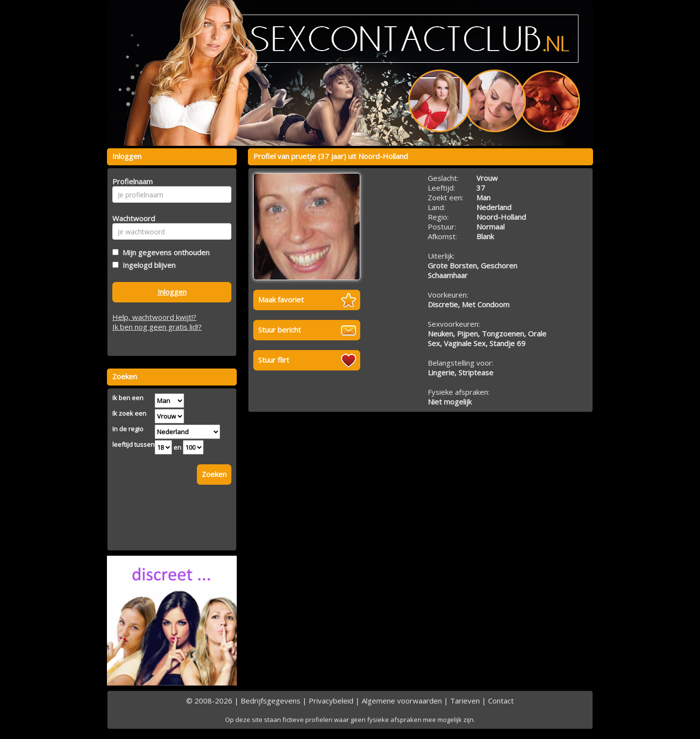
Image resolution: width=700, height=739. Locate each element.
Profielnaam (131, 181)
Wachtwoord (131, 218)
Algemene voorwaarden (402, 701)
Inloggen (172, 292)
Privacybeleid (331, 701)
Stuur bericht (280, 330)
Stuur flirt (274, 360)
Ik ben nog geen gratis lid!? (157, 327)
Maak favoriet (281, 299)
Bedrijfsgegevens (271, 701)
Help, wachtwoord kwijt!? (154, 317)
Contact (501, 701)
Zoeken (214, 474)
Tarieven (465, 701)
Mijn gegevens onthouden (164, 252)
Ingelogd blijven (147, 265)
